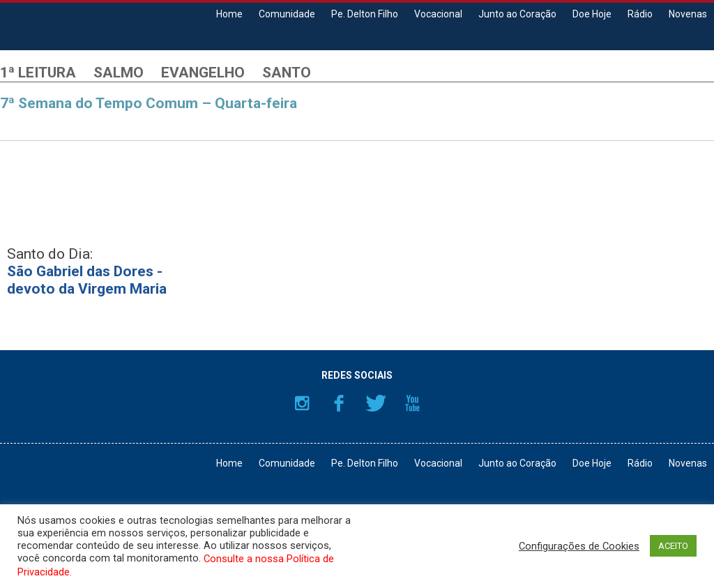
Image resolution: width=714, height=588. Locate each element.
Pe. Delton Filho (365, 14)
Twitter (376, 403)
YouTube (413, 403)
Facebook (339, 403)
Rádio (640, 14)
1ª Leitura (38, 73)
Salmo (119, 73)
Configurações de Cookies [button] (579, 546)
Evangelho (203, 73)
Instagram (302, 403)
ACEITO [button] (673, 546)
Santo (287, 73)
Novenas (688, 14)
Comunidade (287, 14)
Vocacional (438, 14)
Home (229, 14)
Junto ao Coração (517, 14)
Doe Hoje (592, 14)
